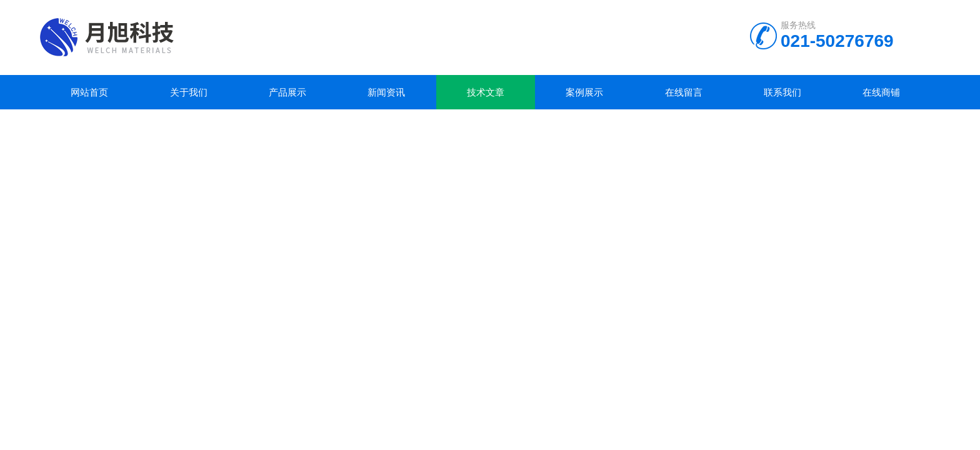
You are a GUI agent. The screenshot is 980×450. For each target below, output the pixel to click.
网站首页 (89, 92)
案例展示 (584, 92)
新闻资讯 (386, 92)
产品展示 (287, 92)
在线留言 (684, 92)
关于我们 (189, 92)
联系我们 (782, 92)
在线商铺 (881, 92)
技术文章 (486, 92)
